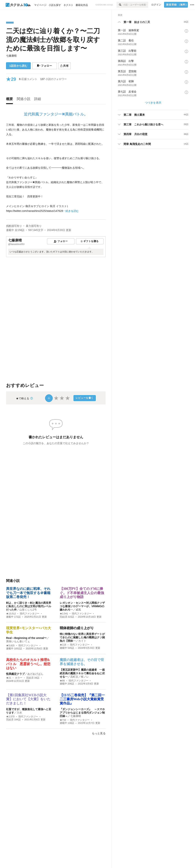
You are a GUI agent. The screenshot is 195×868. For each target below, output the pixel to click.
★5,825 (10, 646)
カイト (82, 641)
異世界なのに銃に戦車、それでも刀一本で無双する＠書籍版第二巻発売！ (28, 593)
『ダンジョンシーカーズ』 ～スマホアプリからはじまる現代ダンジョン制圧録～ (82, 713)
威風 (78, 610)
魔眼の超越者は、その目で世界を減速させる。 (82, 662)
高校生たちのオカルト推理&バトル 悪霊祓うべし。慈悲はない (28, 664)
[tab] (10, 100)
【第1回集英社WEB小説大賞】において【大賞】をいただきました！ (28, 699)
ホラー (19, 678)
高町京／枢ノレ (80, 677)
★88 (62, 681)
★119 (63, 645)
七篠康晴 (11, 56)
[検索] (120, 5)
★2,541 (64, 614)
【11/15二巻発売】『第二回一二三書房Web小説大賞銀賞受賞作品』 (82, 699)
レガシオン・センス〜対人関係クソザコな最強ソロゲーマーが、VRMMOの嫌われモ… (82, 606)
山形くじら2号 (28, 610)
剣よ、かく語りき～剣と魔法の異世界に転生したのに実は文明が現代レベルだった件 (29, 606)
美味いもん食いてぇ (18, 641)
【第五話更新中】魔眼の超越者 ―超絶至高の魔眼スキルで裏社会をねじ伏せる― (82, 673)
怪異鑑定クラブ (15, 674)
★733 (63, 720)
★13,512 (11, 614)
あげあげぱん (35, 674)
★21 (9, 678)
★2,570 (10, 717)
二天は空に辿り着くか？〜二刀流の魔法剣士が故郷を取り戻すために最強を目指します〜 (53, 40)
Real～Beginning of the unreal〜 (26, 638)
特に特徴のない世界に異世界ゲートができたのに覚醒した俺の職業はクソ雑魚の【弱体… (82, 637)
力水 (19, 713)
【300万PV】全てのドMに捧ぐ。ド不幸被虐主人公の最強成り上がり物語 (82, 593)
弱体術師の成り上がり (77, 628)
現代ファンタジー (30, 614)
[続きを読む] (56, 168)
